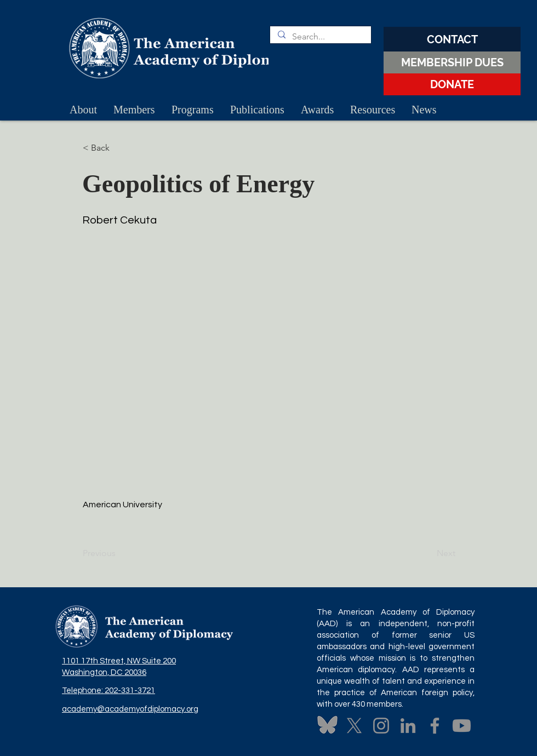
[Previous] (119, 553)
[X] (354, 726)
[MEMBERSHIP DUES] (452, 62)
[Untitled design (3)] (327, 726)
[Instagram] (381, 726)
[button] (119, 148)
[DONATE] (452, 84)
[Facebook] (435, 726)
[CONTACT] (452, 39)
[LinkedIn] (408, 726)
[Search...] (320, 37)
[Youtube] (462, 726)
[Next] (428, 553)
